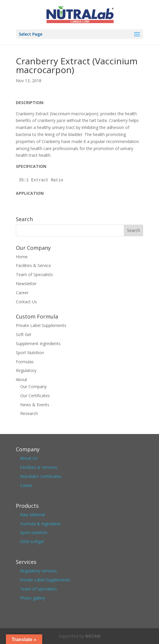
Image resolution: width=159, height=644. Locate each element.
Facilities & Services (39, 467)
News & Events (35, 405)
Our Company (33, 386)
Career (22, 293)
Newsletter (26, 284)
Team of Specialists (34, 274)
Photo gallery (33, 598)
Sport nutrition (34, 532)
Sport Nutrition (30, 353)
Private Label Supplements (41, 325)
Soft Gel (23, 334)
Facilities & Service (33, 265)
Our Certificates (35, 396)
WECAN (93, 636)
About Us (29, 458)
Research (29, 413)
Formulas (25, 362)
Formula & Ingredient (40, 524)
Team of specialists (38, 589)
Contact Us (26, 302)
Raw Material (32, 515)
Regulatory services (38, 571)
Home (22, 257)
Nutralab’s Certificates (41, 476)
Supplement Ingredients (38, 343)
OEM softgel (32, 541)
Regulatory (26, 370)
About (22, 379)
